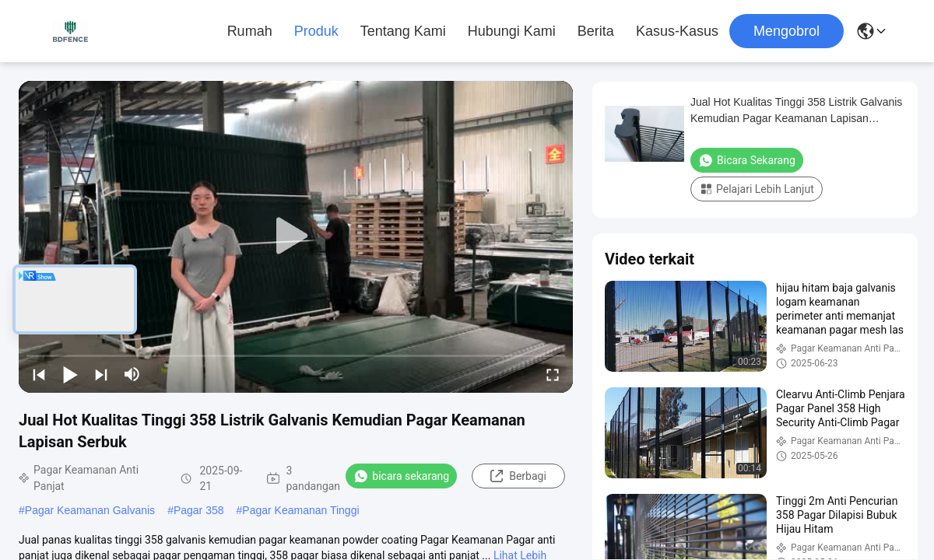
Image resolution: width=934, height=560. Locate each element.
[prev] (39, 374)
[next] (101, 374)
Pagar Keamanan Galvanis (90, 510)
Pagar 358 (199, 510)
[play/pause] (70, 374)
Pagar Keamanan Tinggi (300, 510)
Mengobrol (787, 31)
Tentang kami (403, 31)
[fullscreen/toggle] (553, 374)
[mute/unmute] (132, 374)
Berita (596, 31)
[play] (296, 236)
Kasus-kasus (677, 31)
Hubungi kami (512, 31)
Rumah (250, 31)
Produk (316, 31)
